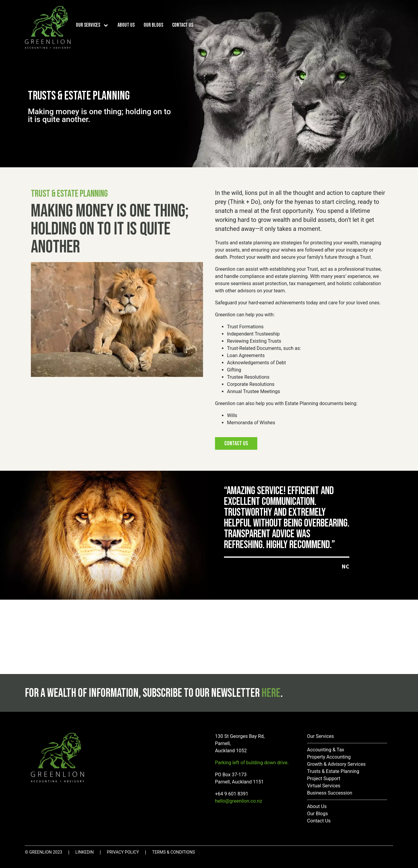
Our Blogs (153, 25)
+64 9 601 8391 (232, 794)
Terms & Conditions (173, 852)
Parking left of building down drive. (252, 763)
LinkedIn (84, 852)
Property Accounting (329, 757)
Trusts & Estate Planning (333, 771)
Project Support (324, 779)
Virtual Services (324, 786)
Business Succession (330, 793)
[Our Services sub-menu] (107, 25)
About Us (126, 25)
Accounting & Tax (326, 750)
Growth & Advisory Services (336, 764)
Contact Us (183, 25)
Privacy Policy (123, 852)
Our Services (88, 25)
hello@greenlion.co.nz (239, 801)
